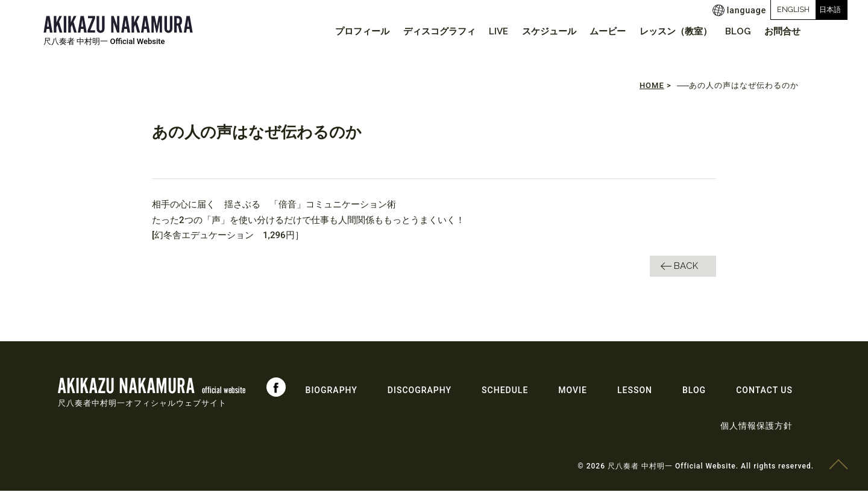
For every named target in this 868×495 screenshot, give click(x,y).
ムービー (594, 31)
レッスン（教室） (666, 31)
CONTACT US (764, 394)
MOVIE (573, 394)
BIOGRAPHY (332, 394)
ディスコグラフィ (415, 31)
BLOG (732, 31)
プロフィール (334, 31)
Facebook (276, 391)
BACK (686, 270)
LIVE (478, 31)
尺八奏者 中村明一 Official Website (104, 41)
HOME (652, 90)
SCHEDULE (505, 394)
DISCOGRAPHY (420, 394)
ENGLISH (742, 9)
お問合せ (781, 31)
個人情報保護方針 (756, 430)
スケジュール (532, 31)
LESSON (635, 394)
